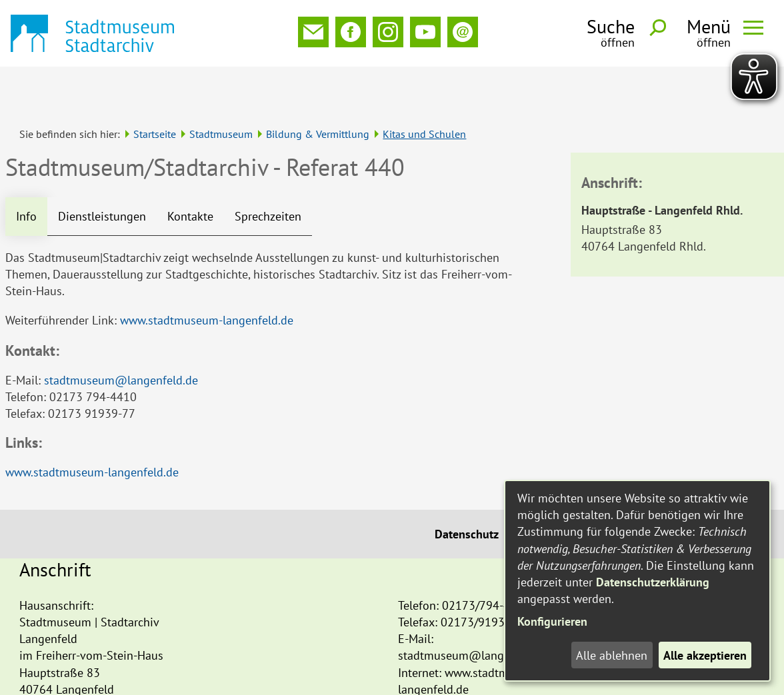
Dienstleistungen (102, 172)
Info (26, 172)
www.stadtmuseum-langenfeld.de (207, 276)
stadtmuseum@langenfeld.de (121, 336)
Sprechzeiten (268, 172)
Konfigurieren (552, 621)
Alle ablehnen (612, 655)
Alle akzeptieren (705, 655)
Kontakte (190, 172)
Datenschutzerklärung (653, 582)
